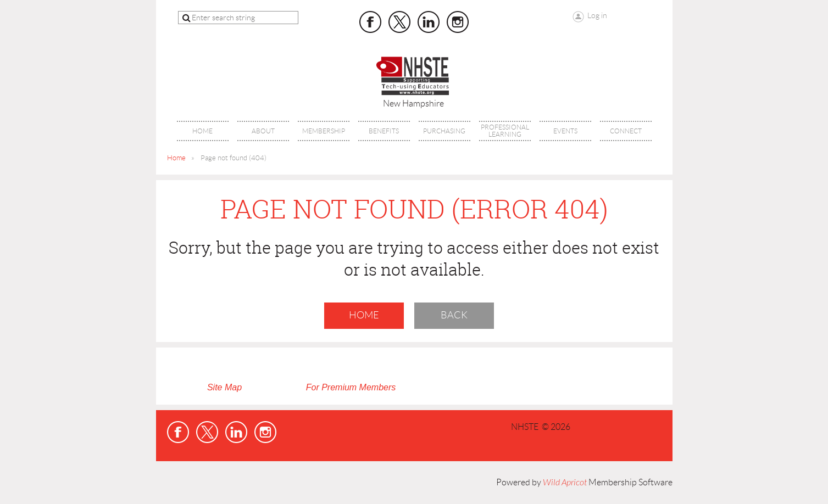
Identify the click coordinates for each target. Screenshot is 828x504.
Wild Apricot (565, 483)
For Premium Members (351, 387)
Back (454, 315)
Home (176, 158)
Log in (597, 15)
